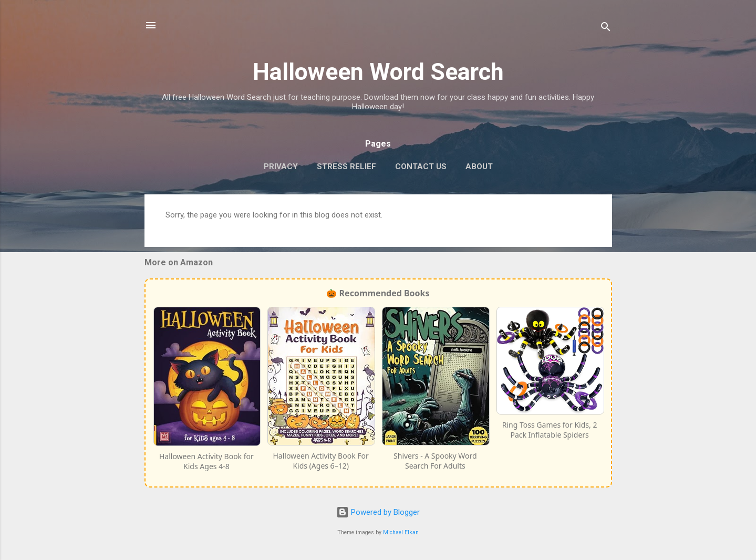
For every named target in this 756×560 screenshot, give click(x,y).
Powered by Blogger (378, 512)
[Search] (606, 29)
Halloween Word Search (378, 72)
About (479, 167)
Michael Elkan (401, 532)
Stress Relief (346, 167)
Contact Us (421, 167)
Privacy (281, 167)
